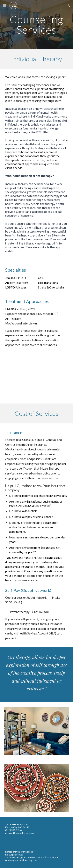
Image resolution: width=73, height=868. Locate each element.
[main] (37, 25)
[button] (5, 5)
